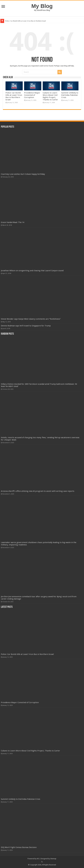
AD (38, 859)
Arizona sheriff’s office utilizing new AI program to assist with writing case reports (38, 491)
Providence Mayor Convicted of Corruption (32, 95)
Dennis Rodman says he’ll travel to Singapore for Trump (26, 326)
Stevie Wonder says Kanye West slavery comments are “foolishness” (31, 319)
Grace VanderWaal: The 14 (13, 222)
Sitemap (53, 859)
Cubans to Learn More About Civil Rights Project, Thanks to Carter (50, 96)
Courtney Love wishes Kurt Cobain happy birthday (23, 174)
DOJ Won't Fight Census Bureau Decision (19, 847)
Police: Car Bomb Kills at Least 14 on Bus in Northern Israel (25, 21)
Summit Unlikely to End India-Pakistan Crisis (70, 95)
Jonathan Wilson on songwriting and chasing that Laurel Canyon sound (32, 271)
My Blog (42, 6)
